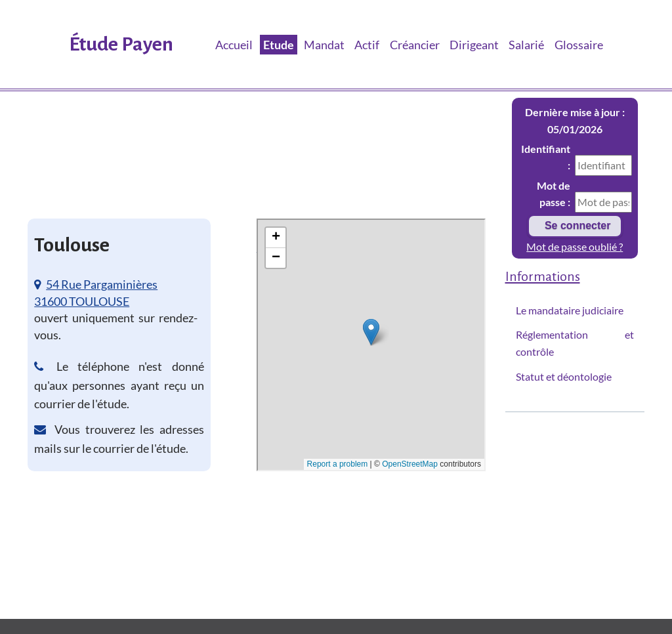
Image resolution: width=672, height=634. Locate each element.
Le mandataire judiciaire (570, 310)
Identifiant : (546, 157)
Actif (367, 45)
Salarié (526, 45)
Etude (279, 45)
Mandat (324, 45)
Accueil (234, 45)
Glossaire (579, 45)
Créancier (415, 45)
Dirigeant (474, 45)
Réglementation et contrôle (575, 343)
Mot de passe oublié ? (575, 246)
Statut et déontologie (564, 376)
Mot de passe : (554, 194)
